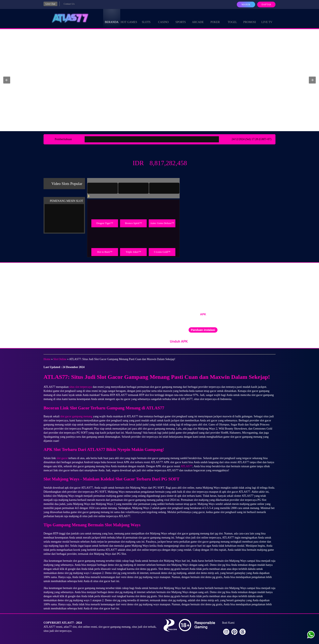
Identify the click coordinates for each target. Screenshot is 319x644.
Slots (146, 18)
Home (47, 359)
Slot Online (60, 359)
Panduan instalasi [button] (203, 330)
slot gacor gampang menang (76, 416)
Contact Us (69, 4)
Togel (232, 18)
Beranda (112, 18)
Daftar (266, 4)
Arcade (198, 18)
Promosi (250, 18)
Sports (181, 18)
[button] (7, 80)
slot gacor (62, 458)
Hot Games (129, 18)
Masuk (246, 4)
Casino (163, 18)
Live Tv (267, 18)
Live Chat (50, 4)
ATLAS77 (187, 466)
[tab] (103, 188)
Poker (215, 18)
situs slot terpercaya (81, 387)
